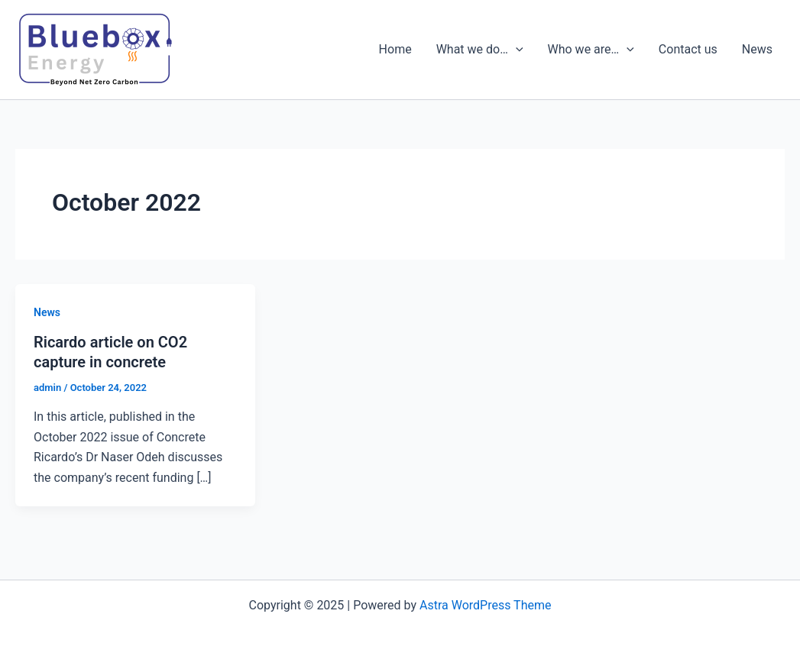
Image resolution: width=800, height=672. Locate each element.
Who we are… (591, 50)
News (757, 49)
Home (395, 49)
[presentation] (516, 50)
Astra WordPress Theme (485, 605)
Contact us (688, 49)
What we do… (480, 50)
